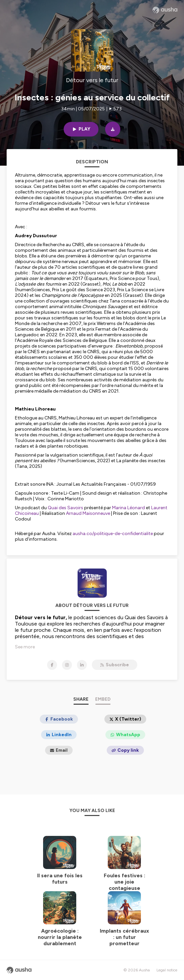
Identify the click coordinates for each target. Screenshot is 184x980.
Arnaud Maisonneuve (88, 513)
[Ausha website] (165, 10)
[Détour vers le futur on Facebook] (52, 665)
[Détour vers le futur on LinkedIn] (82, 665)
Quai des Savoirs (65, 508)
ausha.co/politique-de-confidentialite (113, 534)
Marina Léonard (128, 508)
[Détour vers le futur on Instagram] (67, 665)
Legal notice (167, 970)
